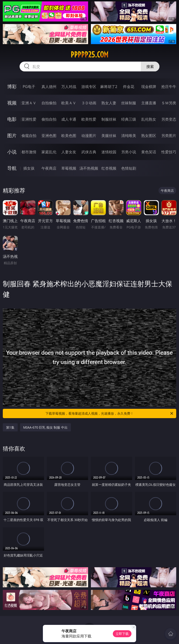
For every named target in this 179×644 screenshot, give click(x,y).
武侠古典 (89, 152)
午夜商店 (49, 168)
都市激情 (29, 152)
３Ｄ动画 (89, 103)
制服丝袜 (109, 119)
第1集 (10, 427)
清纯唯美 (129, 136)
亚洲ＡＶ (29, 103)
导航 (12, 168)
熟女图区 (149, 136)
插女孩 (29, 168)
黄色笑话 (149, 152)
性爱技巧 (169, 152)
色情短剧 (129, 168)
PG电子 (29, 87)
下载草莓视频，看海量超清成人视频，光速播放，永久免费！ (110, 413)
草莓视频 (69, 168)
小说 (12, 152)
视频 (12, 103)
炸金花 (129, 87)
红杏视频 (109, 168)
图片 (12, 135)
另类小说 (129, 152)
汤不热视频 (89, 168)
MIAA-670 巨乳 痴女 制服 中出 (45, 427)
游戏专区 (89, 87)
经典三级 (129, 119)
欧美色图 (69, 136)
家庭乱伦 (49, 152)
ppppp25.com (89, 55)
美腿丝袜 (109, 136)
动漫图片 (89, 136)
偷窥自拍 (29, 136)
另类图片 (169, 136)
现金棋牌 (149, 87)
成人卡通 (69, 119)
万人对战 (69, 87)
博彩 (12, 86)
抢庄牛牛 (169, 87)
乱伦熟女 (149, 119)
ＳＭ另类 (169, 103)
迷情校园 (109, 152)
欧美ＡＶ (69, 103)
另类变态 (169, 119)
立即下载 (122, 634)
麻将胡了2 (109, 87)
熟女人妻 (109, 103)
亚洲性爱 (29, 119)
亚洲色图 (49, 136)
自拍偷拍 (49, 103)
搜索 (150, 66)
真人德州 (49, 87)
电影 (12, 119)
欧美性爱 (89, 119)
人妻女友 (69, 152)
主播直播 (149, 103)
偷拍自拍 (49, 119)
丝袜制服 (129, 103)
